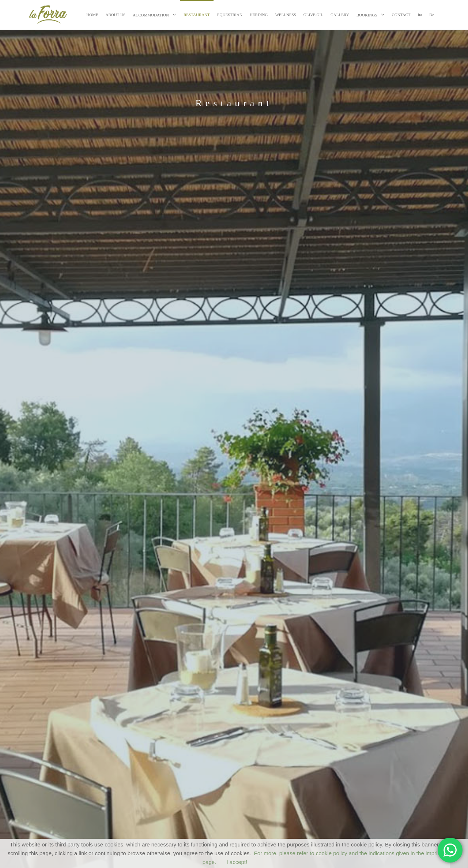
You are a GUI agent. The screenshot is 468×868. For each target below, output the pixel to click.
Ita (420, 15)
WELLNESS (285, 15)
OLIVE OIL (313, 15)
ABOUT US (115, 15)
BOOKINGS (367, 15)
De (432, 15)
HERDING (259, 15)
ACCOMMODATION (151, 15)
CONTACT (401, 15)
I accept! (237, 862)
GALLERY (340, 15)
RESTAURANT (197, 15)
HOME (92, 15)
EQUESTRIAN (230, 15)
